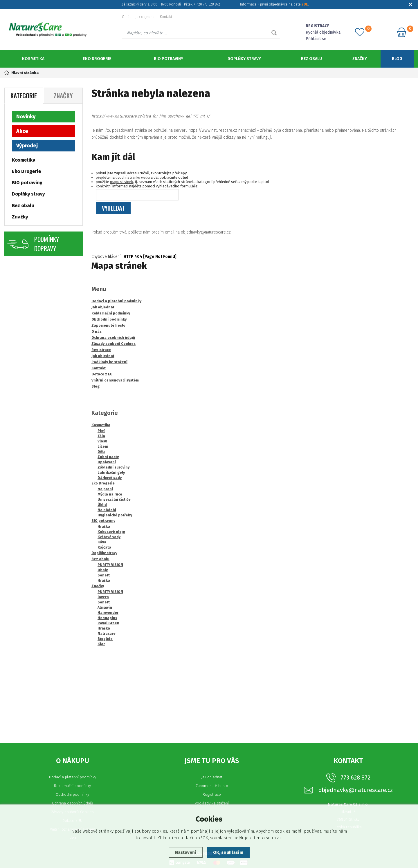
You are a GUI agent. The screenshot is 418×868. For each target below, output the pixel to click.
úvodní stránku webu (133, 177)
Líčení (103, 446)
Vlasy (102, 441)
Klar (101, 644)
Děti (101, 451)
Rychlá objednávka (323, 32)
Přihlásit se (316, 39)
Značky (360, 59)
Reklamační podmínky (72, 785)
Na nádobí (107, 510)
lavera (103, 597)
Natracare (107, 633)
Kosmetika (33, 59)
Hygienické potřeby (115, 515)
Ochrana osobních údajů (73, 803)
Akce (22, 131)
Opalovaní (107, 462)
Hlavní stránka (21, 73)
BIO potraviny (169, 59)
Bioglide (105, 639)
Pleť (101, 431)
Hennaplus (107, 618)
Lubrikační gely (111, 472)
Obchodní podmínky (72, 794)
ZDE (305, 4)
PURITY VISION (110, 565)
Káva (102, 542)
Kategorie (24, 95)
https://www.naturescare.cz (213, 130)
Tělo (101, 436)
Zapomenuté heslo (212, 785)
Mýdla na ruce (110, 494)
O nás (127, 17)
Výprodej (27, 145)
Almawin (105, 607)
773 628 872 (355, 777)
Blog (397, 59)
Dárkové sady (110, 478)
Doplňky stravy (244, 59)
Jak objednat (146, 17)
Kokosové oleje (111, 531)
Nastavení (186, 852)
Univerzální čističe (114, 499)
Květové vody (109, 537)
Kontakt (166, 17)
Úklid (102, 504)
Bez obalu (311, 59)
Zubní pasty (108, 457)
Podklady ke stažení (212, 803)
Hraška (104, 526)
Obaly (103, 570)
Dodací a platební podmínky (73, 777)
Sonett (104, 575)
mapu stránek (121, 181)
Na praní (105, 489)
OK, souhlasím (228, 852)
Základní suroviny (113, 467)
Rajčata (104, 547)
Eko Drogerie (97, 59)
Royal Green (108, 623)
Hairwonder (108, 612)
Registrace (212, 794)
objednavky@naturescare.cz (206, 232)
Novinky (26, 116)
